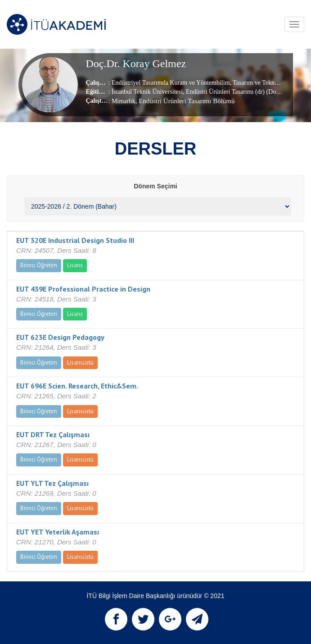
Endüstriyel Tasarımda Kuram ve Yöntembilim (171, 83)
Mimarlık (124, 101)
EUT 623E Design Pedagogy (60, 337)
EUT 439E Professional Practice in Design (83, 289)
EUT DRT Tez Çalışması (53, 434)
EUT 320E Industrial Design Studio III (75, 240)
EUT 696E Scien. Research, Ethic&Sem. (77, 386)
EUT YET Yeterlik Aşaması (58, 532)
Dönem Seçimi (155, 186)
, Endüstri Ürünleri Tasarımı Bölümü (185, 101)
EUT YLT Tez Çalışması (52, 483)
